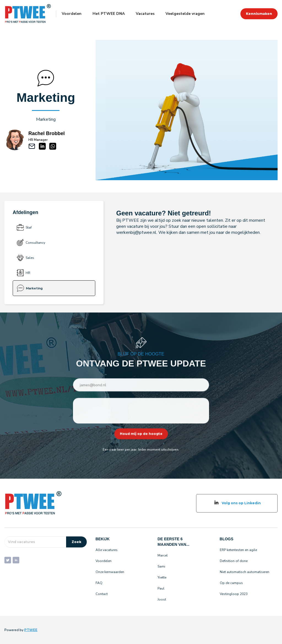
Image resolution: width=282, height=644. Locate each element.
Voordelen (72, 14)
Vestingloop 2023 (234, 594)
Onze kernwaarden (110, 572)
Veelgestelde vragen (185, 14)
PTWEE (31, 630)
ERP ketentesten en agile (238, 550)
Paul (161, 588)
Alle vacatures (107, 550)
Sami (161, 566)
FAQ (99, 583)
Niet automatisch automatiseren (245, 572)
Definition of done (234, 561)
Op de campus (231, 583)
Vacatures (145, 14)
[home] (28, 14)
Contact (102, 594)
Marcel (163, 555)
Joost (162, 599)
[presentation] (141, 411)
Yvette (162, 577)
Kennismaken (259, 14)
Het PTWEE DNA (109, 14)
